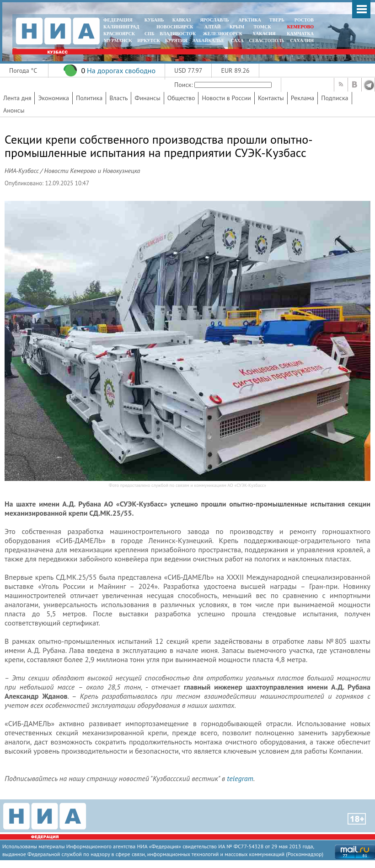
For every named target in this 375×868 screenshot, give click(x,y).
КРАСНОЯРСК (119, 34)
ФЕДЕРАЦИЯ (118, 20)
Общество (181, 98)
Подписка (335, 98)
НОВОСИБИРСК (175, 27)
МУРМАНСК (118, 40)
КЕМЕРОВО (300, 27)
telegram (240, 778)
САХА (237, 40)
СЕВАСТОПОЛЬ (266, 40)
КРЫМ (237, 27)
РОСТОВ (304, 20)
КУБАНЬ (154, 20)
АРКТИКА (250, 20)
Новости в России (226, 98)
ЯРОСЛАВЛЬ (214, 20)
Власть (118, 98)
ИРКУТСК (148, 40)
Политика (89, 98)
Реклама (303, 98)
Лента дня (17, 98)
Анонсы (14, 110)
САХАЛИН (302, 40)
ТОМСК (264, 27)
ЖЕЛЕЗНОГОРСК (223, 34)
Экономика (54, 98)
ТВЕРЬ (277, 20)
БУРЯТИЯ (176, 40)
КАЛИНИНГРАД (121, 27)
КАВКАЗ (182, 20)
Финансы (147, 98)
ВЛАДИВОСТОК (178, 34)
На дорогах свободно (121, 70)
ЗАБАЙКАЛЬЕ (209, 40)
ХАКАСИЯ (263, 34)
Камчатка (300, 34)
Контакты (271, 98)
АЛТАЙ (213, 27)
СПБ (150, 34)
